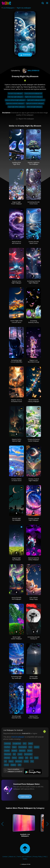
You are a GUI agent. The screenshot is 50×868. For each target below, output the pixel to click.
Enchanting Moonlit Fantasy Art (34, 638)
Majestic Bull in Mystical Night (17, 440)
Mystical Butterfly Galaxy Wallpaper (34, 559)
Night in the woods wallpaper (34, 97)
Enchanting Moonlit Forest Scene (34, 203)
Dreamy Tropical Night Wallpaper (34, 480)
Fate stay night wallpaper (16, 97)
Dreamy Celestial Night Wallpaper (34, 519)
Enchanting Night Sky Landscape (17, 677)
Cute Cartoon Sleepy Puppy (34, 598)
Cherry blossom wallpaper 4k (33, 93)
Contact (5, 856)
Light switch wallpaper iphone (36, 100)
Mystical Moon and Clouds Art (17, 242)
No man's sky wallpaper (15, 93)
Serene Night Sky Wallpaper (34, 677)
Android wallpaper (18, 737)
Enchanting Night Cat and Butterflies (16, 361)
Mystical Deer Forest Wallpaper (34, 717)
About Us (12, 856)
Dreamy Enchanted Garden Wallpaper (34, 440)
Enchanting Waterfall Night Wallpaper (34, 282)
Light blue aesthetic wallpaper (15, 103)
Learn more (25, 797)
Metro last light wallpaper (34, 107)
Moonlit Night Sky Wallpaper (17, 519)
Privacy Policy (37, 856)
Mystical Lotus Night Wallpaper (16, 282)
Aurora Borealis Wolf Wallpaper (16, 598)
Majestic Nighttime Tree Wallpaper (34, 163)
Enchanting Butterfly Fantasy (34, 322)
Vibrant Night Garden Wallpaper (16, 638)
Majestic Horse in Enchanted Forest (17, 401)
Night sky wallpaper (24, 8)
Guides (25, 859)
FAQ (45, 856)
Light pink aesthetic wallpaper (35, 103)
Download (25, 55)
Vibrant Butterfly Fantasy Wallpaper (34, 401)
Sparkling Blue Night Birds (16, 163)
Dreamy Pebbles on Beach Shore (16, 480)
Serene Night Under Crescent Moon (16, 322)
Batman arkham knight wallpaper (15, 100)
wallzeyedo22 (30, 71)
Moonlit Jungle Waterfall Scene (16, 717)
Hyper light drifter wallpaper (17, 107)
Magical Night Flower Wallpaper (17, 203)
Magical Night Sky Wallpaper (17, 559)
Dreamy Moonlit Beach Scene (34, 242)
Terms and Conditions (24, 856)
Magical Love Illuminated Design (34, 361)
